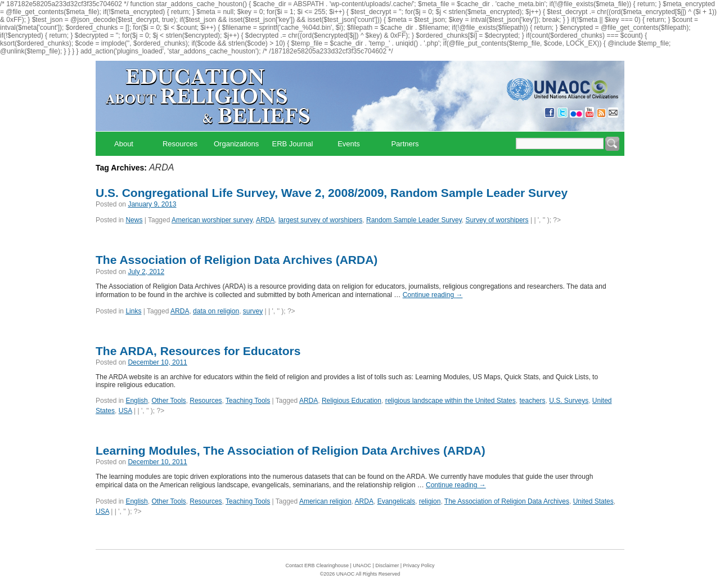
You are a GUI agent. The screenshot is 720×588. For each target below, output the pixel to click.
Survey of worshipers (497, 220)
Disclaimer (387, 565)
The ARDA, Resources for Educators (198, 351)
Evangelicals (396, 501)
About (124, 144)
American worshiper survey (212, 220)
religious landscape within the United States (451, 401)
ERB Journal (293, 144)
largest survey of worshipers (320, 220)
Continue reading (433, 295)
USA (125, 411)
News (134, 220)
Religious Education (352, 401)
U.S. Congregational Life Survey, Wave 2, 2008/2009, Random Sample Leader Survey (332, 193)
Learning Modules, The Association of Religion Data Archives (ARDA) (291, 450)
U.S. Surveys (569, 401)
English (136, 401)
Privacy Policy (419, 565)
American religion (325, 501)
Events (349, 144)
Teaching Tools (248, 401)
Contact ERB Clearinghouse (317, 565)
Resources (180, 144)
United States (593, 501)
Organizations (236, 144)
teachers (532, 401)
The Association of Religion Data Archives (507, 501)
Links (133, 311)
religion (430, 501)
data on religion (216, 311)
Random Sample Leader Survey (414, 220)
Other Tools (168, 401)
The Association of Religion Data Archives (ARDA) (237, 260)
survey (253, 311)
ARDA (265, 220)
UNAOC (362, 565)
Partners (405, 144)
